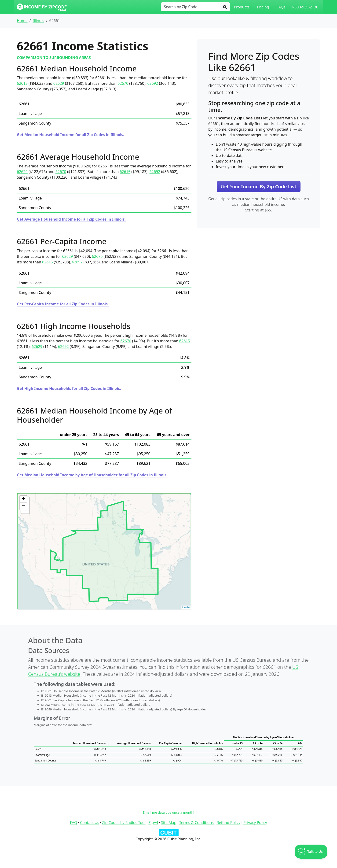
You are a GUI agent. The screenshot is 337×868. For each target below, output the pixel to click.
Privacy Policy (255, 823)
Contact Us (90, 823)
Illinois (38, 21)
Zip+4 (153, 823)
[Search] (225, 7)
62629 (59, 83)
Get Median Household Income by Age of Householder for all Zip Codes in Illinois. (92, 475)
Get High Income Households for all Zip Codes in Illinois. (69, 388)
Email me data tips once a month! (168, 812)
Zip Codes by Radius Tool (124, 823)
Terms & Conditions (196, 823)
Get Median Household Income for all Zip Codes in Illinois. (71, 135)
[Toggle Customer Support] (311, 852)
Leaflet (186, 607)
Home (22, 21)
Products (242, 7)
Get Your (258, 187)
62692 (153, 83)
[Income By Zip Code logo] (42, 7)
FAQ (73, 823)
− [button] (24, 506)
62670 (123, 83)
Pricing (263, 7)
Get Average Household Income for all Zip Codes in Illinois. (71, 219)
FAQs (281, 7)
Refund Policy (229, 823)
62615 (22, 83)
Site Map (169, 823)
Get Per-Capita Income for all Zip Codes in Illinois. (63, 304)
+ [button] (24, 499)
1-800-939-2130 (305, 7)
